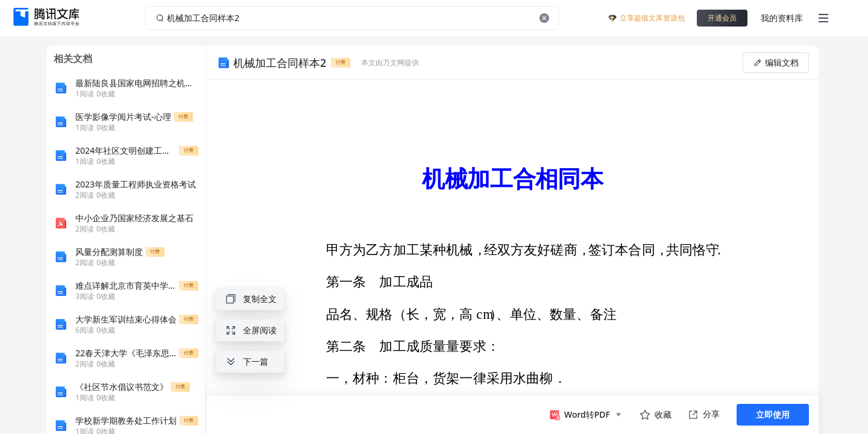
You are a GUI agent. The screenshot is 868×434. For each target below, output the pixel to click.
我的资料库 (782, 18)
